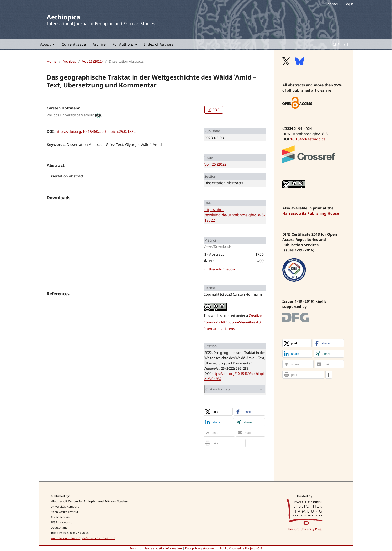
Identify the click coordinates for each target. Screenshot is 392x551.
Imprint (135, 548)
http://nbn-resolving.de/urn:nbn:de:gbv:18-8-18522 (235, 215)
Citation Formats (218, 389)
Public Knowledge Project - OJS (241, 548)
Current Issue (74, 44)
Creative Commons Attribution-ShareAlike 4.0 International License (233, 322)
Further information (219, 269)
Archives (69, 61)
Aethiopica (63, 17)
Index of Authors (159, 44)
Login (349, 4)
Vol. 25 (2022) (92, 61)
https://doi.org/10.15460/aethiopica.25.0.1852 (96, 131)
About (46, 44)
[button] (218, 412)
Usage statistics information (163, 548)
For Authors (123, 44)
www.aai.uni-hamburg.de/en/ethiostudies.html (83, 538)
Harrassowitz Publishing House (311, 213)
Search (341, 44)
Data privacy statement (201, 548)
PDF (215, 110)
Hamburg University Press (304, 529)
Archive (99, 44)
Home (52, 61)
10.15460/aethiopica (308, 139)
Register (332, 4)
